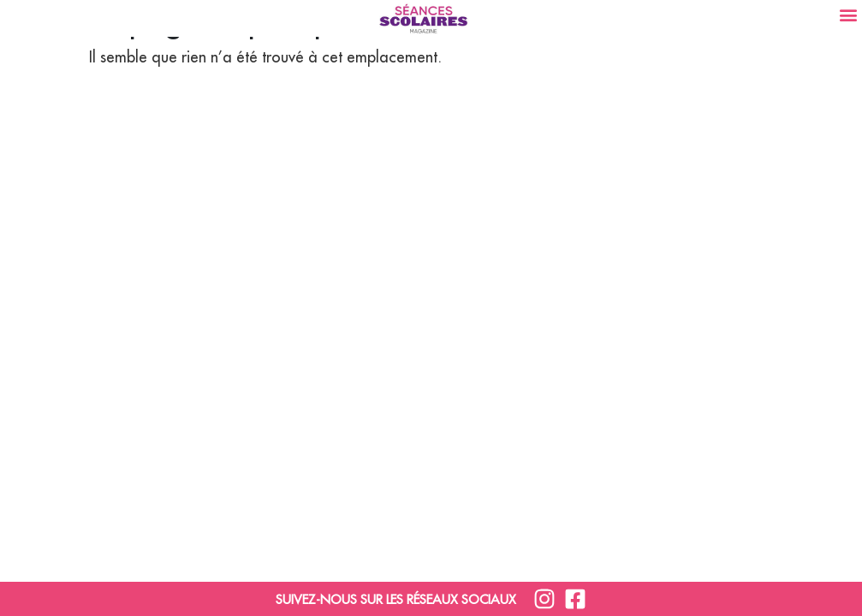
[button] (848, 14)
